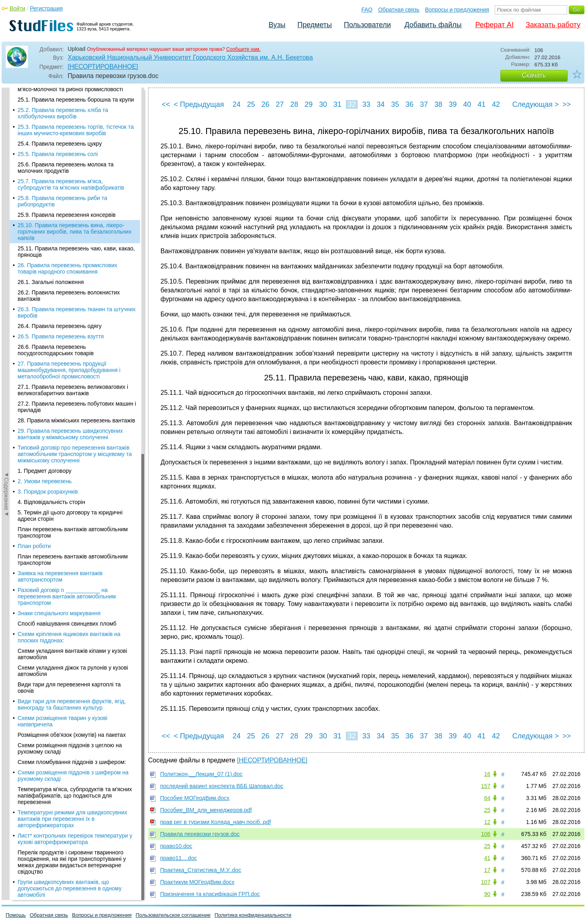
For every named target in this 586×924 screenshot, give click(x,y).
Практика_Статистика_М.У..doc (201, 870)
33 (366, 104)
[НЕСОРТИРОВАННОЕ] (103, 67)
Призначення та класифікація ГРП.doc (210, 894)
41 (482, 104)
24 (237, 104)
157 (486, 786)
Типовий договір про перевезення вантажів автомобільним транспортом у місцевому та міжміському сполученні (75, 334)
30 (323, 104)
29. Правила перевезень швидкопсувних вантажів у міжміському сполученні (70, 314)
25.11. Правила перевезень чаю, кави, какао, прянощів (76, 131)
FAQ (367, 10)
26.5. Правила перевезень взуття (61, 216)
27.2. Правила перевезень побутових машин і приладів (77, 286)
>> (567, 104)
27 (280, 104)
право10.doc (176, 846)
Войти (17, 8)
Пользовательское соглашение (173, 915)
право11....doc (179, 858)
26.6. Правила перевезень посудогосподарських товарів (56, 230)
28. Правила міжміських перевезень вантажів (76, 300)
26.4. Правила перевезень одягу (60, 206)
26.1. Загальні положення (51, 162)
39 (453, 104)
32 (352, 104)
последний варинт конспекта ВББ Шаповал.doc (222, 786)
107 (486, 882)
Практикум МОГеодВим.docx (197, 882)
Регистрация (46, 8)
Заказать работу (553, 25)
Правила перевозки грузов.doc (200, 834)
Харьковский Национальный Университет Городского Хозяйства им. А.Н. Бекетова (190, 57)
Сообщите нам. (243, 49)
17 (487, 870)
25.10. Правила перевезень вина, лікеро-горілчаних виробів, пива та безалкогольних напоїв (74, 111)
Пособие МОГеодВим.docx (195, 798)
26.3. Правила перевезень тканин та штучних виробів (77, 192)
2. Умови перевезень (45, 361)
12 (487, 822)
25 (251, 104)
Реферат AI (494, 25)
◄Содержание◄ (6, 228)
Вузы (277, 25)
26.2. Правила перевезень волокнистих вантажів (69, 175)
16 (487, 774)
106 (486, 834)
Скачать (534, 75)
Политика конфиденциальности (253, 915)
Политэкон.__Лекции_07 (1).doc (201, 774)
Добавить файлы (433, 25)
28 (294, 104)
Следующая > (536, 104)
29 (309, 104)
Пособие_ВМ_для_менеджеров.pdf (206, 810)
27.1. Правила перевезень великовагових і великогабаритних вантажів (73, 270)
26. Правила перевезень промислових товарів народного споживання (67, 148)
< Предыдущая (199, 104)
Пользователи (367, 25)
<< (166, 104)
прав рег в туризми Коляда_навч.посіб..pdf (216, 822)
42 (496, 104)
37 (424, 104)
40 (467, 104)
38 (438, 104)
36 (409, 104)
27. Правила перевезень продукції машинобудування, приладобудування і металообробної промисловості (69, 250)
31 (337, 104)
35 (395, 104)
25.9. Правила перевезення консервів (67, 94)
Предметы (315, 25)
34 (381, 104)
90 (487, 894)
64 (487, 798)
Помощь (16, 915)
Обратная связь (399, 10)
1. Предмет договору (45, 350)
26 (265, 104)
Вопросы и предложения (457, 10)
